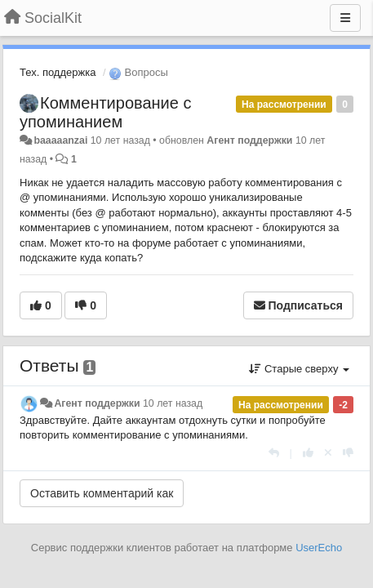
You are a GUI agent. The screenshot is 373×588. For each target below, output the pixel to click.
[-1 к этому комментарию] (348, 453)
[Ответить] (274, 453)
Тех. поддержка (58, 72)
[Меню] (345, 18)
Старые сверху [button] (299, 369)
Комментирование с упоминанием (105, 112)
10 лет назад (173, 403)
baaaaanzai (60, 140)
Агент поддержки (249, 140)
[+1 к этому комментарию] (308, 453)
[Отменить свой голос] (328, 453)
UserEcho (319, 548)
